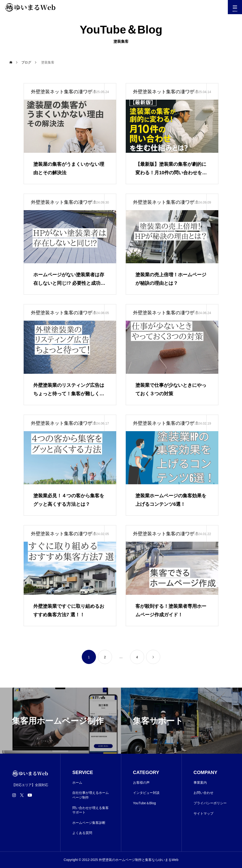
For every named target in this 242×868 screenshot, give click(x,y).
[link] (153, 657)
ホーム (77, 783)
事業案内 (200, 783)
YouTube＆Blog (145, 803)
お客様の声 (141, 783)
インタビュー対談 (146, 793)
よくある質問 (82, 833)
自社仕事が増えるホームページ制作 (91, 795)
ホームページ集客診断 (89, 823)
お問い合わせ (203, 793)
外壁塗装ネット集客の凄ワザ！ (64, 92)
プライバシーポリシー (210, 803)
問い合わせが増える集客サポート (91, 810)
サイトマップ (203, 813)
